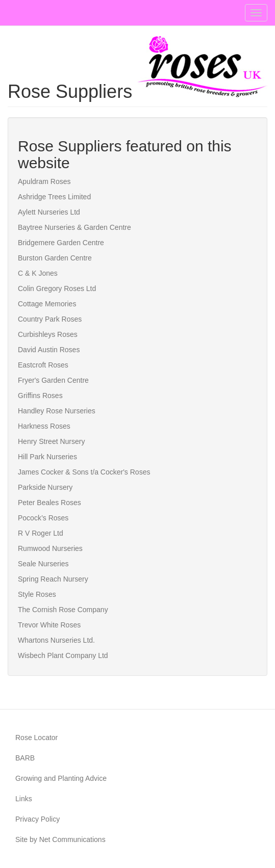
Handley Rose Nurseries (57, 411)
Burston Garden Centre (55, 258)
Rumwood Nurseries (50, 548)
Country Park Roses (50, 319)
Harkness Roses (44, 426)
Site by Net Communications (60, 839)
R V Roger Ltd (41, 533)
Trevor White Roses (49, 625)
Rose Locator (36, 738)
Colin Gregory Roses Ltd (57, 288)
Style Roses (37, 594)
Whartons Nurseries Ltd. (56, 640)
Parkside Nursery (45, 487)
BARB (25, 758)
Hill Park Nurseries (47, 457)
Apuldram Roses (44, 181)
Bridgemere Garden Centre (61, 243)
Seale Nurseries (43, 564)
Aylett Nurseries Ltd (49, 212)
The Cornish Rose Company (63, 610)
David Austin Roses (49, 350)
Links (24, 799)
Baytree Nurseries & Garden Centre (74, 227)
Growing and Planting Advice (61, 778)
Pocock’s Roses (43, 518)
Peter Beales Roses (49, 503)
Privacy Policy (37, 819)
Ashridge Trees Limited (54, 197)
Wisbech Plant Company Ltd (63, 655)
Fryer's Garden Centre (53, 380)
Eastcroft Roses (43, 365)
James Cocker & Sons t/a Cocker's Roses (84, 472)
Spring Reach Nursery (53, 579)
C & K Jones (38, 273)
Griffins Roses (40, 396)
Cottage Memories (47, 304)
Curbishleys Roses (48, 334)
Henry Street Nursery (51, 441)
